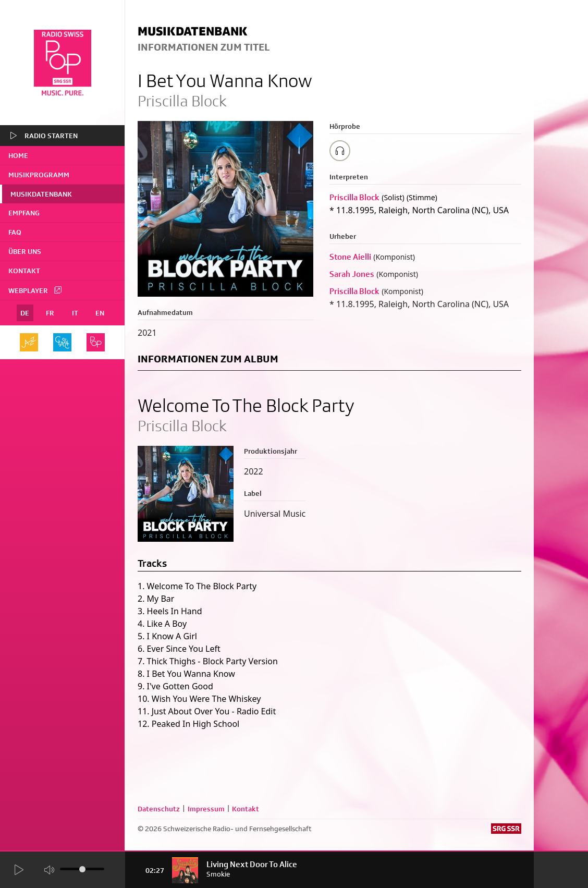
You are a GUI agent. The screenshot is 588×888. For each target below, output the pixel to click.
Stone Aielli (350, 257)
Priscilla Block (354, 197)
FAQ (15, 232)
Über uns (25, 251)
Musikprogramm (39, 175)
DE (25, 313)
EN (100, 313)
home (18, 155)
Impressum (206, 809)
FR (50, 313)
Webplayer (35, 290)
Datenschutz (159, 809)
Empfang (24, 213)
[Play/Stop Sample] (340, 151)
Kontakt (24, 271)
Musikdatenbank (41, 194)
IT (75, 313)
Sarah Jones (352, 274)
